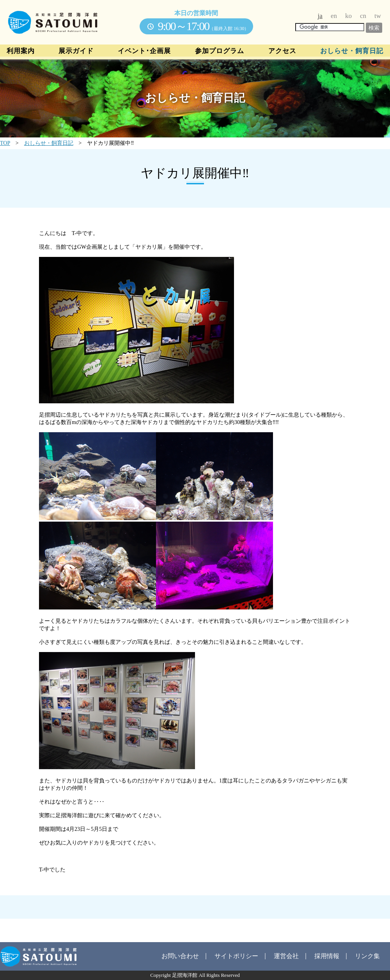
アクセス (282, 51)
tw (378, 16)
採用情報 (327, 956)
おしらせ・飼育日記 (352, 51)
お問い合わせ (180, 956)
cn (363, 16)
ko (348, 16)
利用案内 (21, 51)
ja (320, 16)
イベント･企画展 (144, 51)
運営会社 (286, 956)
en (334, 16)
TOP (5, 143)
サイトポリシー (236, 956)
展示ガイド (76, 51)
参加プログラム (220, 51)
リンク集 (367, 956)
